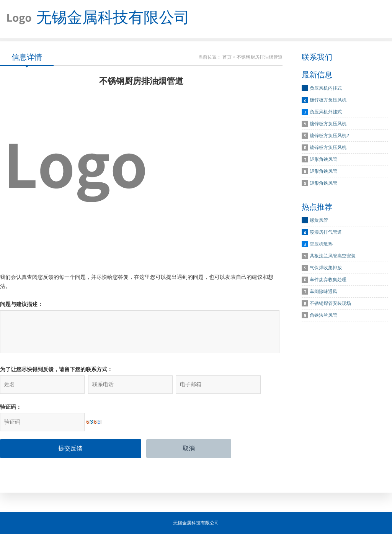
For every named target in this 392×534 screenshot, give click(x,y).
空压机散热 (321, 244)
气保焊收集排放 (326, 268)
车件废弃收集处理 (328, 280)
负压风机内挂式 (326, 88)
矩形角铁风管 (323, 159)
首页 (227, 57)
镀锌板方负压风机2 (329, 136)
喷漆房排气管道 (326, 232)
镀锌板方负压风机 (328, 100)
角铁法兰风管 (323, 315)
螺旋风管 (319, 220)
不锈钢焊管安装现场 (330, 303)
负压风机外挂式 (326, 112)
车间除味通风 (323, 292)
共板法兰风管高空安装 (333, 256)
